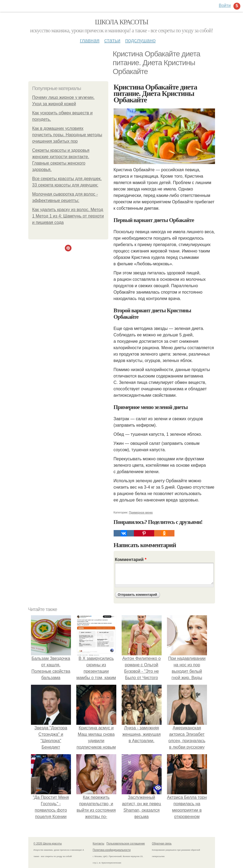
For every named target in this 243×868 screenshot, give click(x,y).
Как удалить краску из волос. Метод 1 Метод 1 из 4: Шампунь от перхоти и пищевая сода (68, 216)
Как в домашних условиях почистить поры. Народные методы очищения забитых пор (67, 135)
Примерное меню (141, 512)
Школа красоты (122, 22)
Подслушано (140, 40)
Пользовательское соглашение (126, 844)
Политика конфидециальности (112, 850)
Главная (90, 40)
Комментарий (131, 560)
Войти (225, 5)
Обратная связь (162, 844)
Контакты (99, 844)
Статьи (112, 40)
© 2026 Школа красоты (48, 844)
